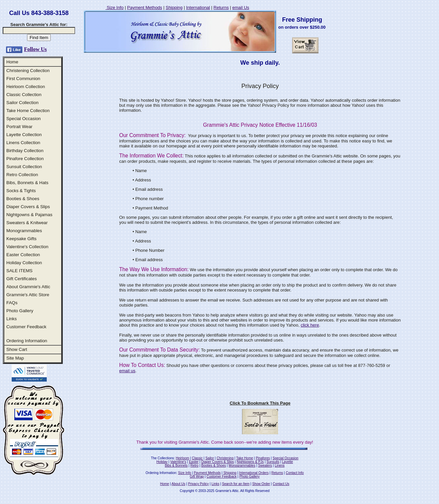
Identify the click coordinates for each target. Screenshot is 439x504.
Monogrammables (24, 231)
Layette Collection (24, 135)
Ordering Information (27, 341)
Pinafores (263, 458)
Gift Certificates (22, 279)
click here (310, 325)
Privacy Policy (198, 484)
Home (12, 62)
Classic (197, 458)
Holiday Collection (24, 263)
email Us (241, 8)
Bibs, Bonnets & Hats (27, 183)
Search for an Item (236, 484)
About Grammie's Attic (28, 287)
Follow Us (35, 49)
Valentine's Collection (27, 247)
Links (12, 319)
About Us (178, 484)
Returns (221, 8)
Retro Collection (22, 175)
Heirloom (183, 458)
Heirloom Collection (26, 87)
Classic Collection (24, 95)
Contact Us (281, 484)
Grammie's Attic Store (28, 295)
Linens (280, 465)
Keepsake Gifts (21, 239)
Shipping (174, 8)
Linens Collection (23, 143)
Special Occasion (24, 119)
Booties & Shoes (23, 199)
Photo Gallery (20, 311)
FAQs (12, 303)
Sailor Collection (22, 103)
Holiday (162, 462)
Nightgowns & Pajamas (29, 215)
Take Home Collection (28, 111)
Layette (288, 462)
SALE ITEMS (20, 271)
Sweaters (265, 465)
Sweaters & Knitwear (27, 223)
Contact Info (295, 473)
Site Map (15, 358)
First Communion (23, 79)
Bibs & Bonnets (176, 465)
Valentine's (178, 462)
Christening (225, 458)
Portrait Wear (19, 127)
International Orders (254, 473)
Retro (194, 465)
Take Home (245, 458)
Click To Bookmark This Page (260, 403)
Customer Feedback (26, 327)
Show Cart (17, 349)
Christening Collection (28, 71)
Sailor (210, 458)
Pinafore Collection (25, 159)
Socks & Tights (21, 191)
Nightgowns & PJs (250, 462)
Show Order (261, 484)
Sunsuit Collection (24, 167)
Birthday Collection (25, 151)
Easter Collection (23, 255)
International (198, 8)
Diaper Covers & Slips (28, 207)
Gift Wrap (197, 476)
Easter (194, 462)
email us (127, 371)
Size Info (115, 8)
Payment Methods (145, 8)
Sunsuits (273, 462)
